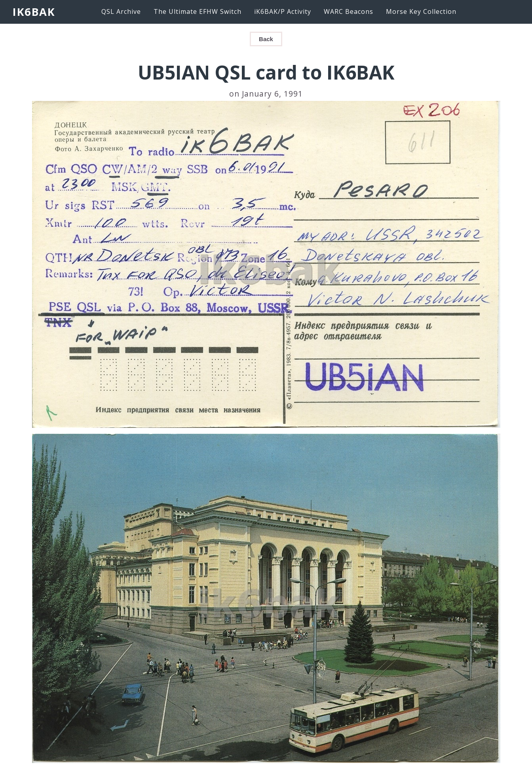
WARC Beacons (349, 11)
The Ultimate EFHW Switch (198, 11)
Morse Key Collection (421, 11)
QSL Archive (121, 11)
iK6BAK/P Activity (283, 11)
